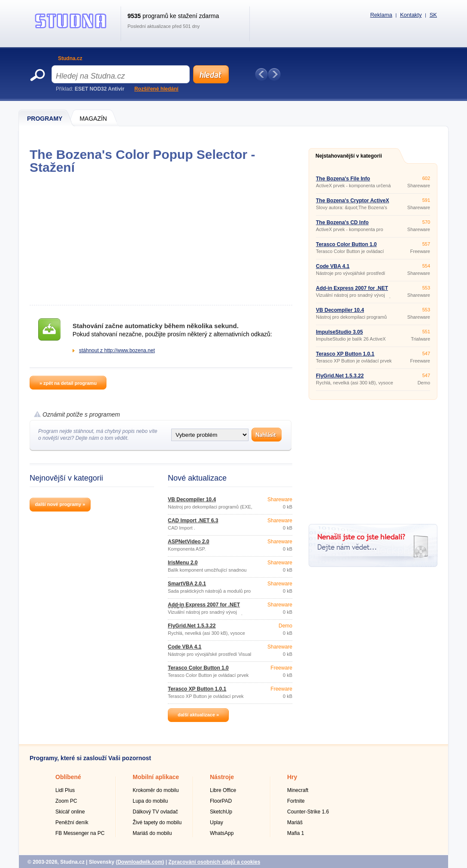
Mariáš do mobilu (152, 833)
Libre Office (223, 790)
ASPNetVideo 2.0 (188, 542)
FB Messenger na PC (80, 833)
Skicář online (70, 812)
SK (433, 15)
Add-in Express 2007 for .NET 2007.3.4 (204, 607)
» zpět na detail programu (68, 383)
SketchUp (221, 812)
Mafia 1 (296, 833)
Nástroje (222, 777)
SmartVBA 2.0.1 (187, 584)
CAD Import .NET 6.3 (193, 521)
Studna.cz (70, 58)
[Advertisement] (161, 240)
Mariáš (295, 822)
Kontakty (411, 15)
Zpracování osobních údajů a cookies (214, 862)
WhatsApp (222, 833)
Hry (292, 777)
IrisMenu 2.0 (183, 563)
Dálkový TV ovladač (155, 812)
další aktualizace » (198, 715)
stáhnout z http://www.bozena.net (117, 350)
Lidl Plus (65, 790)
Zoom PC (66, 801)
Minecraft (298, 790)
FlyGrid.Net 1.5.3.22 (192, 626)
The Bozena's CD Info (342, 222)
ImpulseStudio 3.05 (339, 332)
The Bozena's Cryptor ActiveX (352, 201)
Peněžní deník (72, 822)
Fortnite (296, 801)
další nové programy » (60, 504)
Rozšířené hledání (156, 89)
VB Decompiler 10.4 (192, 499)
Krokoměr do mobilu (156, 790)
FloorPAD (221, 801)
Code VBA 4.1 (185, 647)
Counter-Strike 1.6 (308, 812)
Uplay (217, 822)
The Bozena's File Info (343, 179)
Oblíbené (68, 777)
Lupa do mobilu (150, 801)
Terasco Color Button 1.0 (198, 668)
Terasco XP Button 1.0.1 (197, 689)
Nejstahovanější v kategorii (349, 156)
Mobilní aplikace (156, 777)
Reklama (381, 15)
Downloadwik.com (140, 862)
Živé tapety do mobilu (157, 822)
